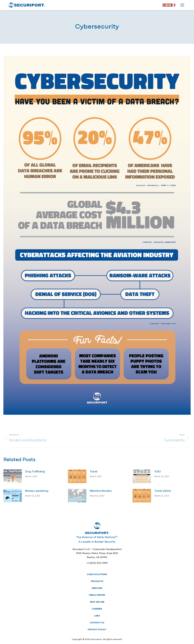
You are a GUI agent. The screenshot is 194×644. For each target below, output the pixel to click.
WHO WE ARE (97, 602)
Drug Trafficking (35, 471)
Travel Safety (163, 491)
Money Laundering (37, 491)
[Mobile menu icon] (182, 5)
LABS (97, 616)
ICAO (158, 471)
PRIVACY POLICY (97, 630)
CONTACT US (97, 623)
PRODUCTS (97, 581)
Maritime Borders (101, 491)
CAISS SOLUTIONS (97, 574)
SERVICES (97, 588)
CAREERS (97, 609)
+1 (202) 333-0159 (97, 563)
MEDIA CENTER (97, 595)
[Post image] (13, 476)
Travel (94, 471)
